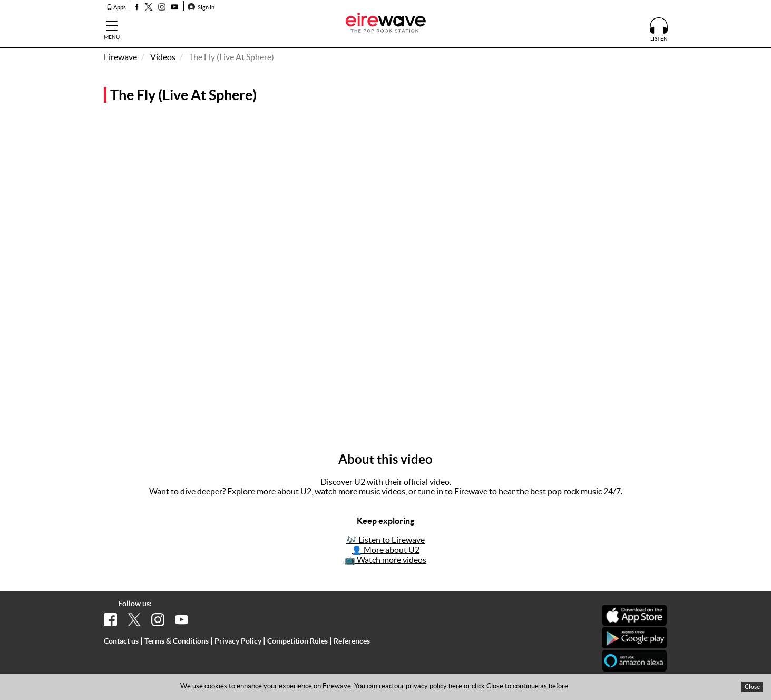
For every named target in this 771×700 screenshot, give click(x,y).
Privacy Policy (238, 641)
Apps (116, 7)
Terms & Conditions (177, 641)
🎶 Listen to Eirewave (385, 540)
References (352, 641)
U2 (306, 491)
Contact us (121, 641)
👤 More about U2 (385, 550)
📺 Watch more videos (385, 560)
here (455, 686)
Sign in (201, 7)
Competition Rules (297, 641)
